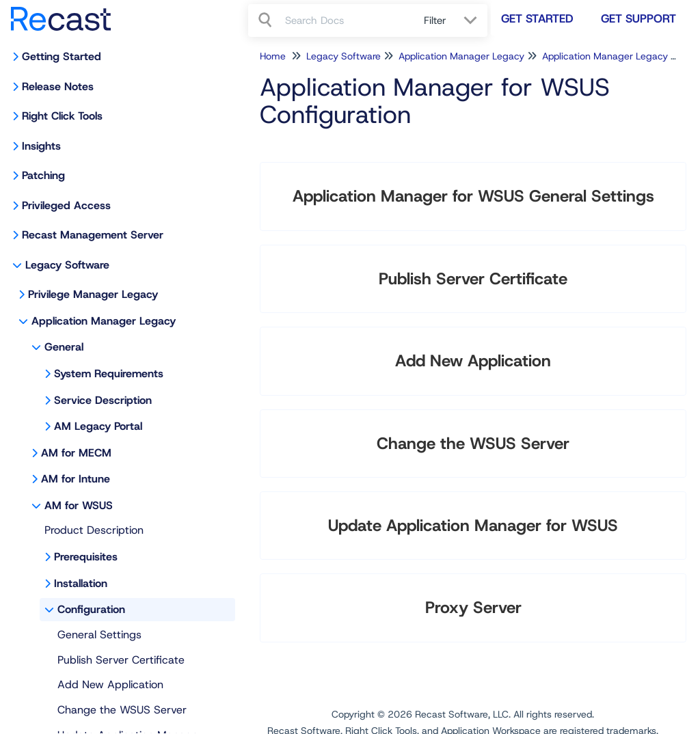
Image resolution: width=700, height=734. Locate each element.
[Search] (267, 21)
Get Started (537, 18)
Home (273, 56)
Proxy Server (473, 608)
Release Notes (58, 86)
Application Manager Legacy (104, 321)
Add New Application (110, 684)
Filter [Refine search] (437, 21)
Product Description (94, 530)
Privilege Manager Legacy (93, 294)
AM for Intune (76, 479)
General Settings (99, 635)
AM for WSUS (79, 505)
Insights (41, 146)
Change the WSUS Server (122, 710)
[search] (347, 21)
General (64, 347)
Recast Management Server (93, 235)
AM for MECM (76, 453)
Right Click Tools (62, 116)
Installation (81, 583)
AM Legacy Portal (98, 426)
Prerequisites (86, 557)
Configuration (91, 609)
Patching (43, 175)
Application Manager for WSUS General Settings (473, 196)
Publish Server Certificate (121, 660)
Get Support (638, 18)
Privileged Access (66, 205)
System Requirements (109, 373)
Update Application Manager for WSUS (473, 526)
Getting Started (62, 56)
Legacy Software (67, 265)
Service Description (103, 400)
